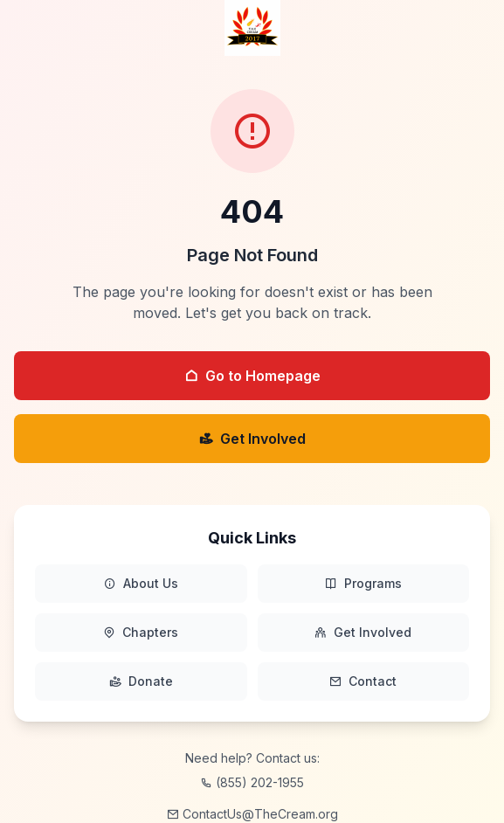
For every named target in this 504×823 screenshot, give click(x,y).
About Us (141, 584)
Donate (141, 681)
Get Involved (252, 439)
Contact (363, 681)
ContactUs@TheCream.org (252, 814)
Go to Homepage (252, 376)
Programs (363, 584)
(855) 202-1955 (252, 782)
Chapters (141, 633)
